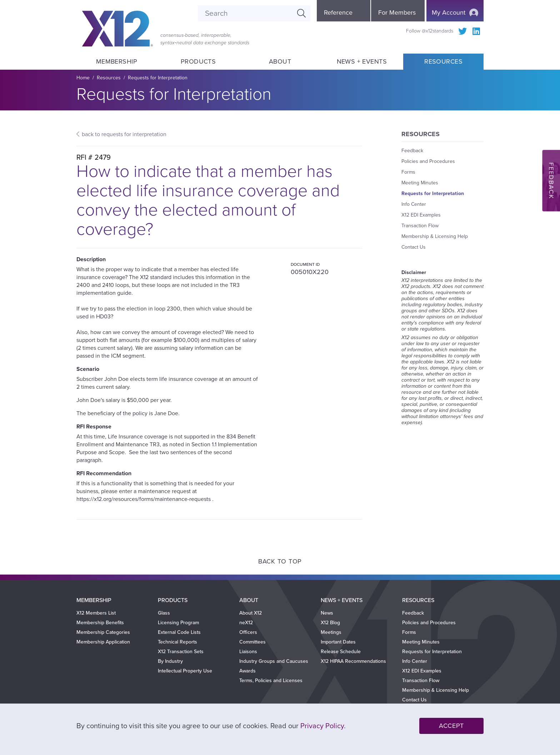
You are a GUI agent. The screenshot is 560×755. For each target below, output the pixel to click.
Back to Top (280, 561)
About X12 (251, 613)
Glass (164, 613)
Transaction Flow (420, 226)
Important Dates (338, 642)
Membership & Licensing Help (435, 236)
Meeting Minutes (420, 183)
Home (83, 78)
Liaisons (248, 652)
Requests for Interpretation (158, 78)
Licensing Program (178, 623)
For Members (397, 13)
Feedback (412, 151)
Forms (408, 172)
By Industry (170, 661)
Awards (247, 671)
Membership (116, 61)
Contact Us (414, 247)
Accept (451, 726)
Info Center (414, 204)
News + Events (362, 61)
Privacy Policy (322, 726)
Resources (443, 61)
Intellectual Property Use (185, 671)
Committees (252, 642)
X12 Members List (96, 613)
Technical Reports (177, 642)
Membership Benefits (100, 623)
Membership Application (103, 642)
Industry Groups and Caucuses (274, 661)
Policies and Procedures (428, 161)
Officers (248, 632)
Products (198, 61)
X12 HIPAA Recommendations (353, 661)
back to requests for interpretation (124, 134)
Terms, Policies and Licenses (271, 681)
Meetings (331, 632)
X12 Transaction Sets (181, 652)
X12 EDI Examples (421, 215)
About (280, 61)
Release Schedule (341, 652)
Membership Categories (103, 632)
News (327, 613)
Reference (338, 13)
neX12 (246, 623)
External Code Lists (179, 632)
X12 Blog (330, 623)
